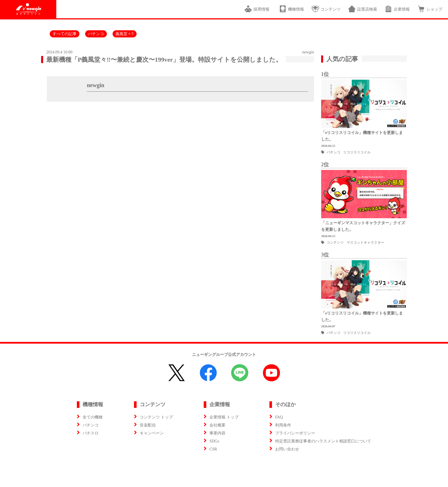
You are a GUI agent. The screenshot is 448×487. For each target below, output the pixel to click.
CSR (213, 449)
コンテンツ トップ (156, 417)
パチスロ (91, 433)
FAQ (279, 417)
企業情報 (397, 9)
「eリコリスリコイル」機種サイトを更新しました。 (362, 136)
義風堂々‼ (125, 34)
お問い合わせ (287, 449)
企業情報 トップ (224, 417)
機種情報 (291, 9)
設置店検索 (362, 9)
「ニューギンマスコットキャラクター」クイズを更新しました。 (363, 226)
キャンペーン (152, 433)
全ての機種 (93, 417)
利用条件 (283, 425)
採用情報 (258, 9)
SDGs (214, 441)
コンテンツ (326, 9)
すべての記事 (65, 34)
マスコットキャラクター (365, 243)
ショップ (430, 9)
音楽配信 (148, 425)
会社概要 (217, 425)
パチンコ (96, 34)
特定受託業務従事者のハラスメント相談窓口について (323, 441)
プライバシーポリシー (295, 433)
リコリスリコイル (357, 152)
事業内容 (217, 433)
